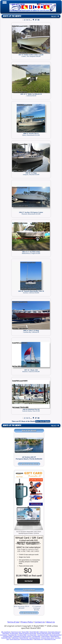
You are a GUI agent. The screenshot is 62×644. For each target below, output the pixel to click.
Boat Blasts (6, 633)
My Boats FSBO (22, 635)
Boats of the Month (12, 16)
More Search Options (43, 421)
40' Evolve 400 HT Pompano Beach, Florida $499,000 (29, 458)
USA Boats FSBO (8, 636)
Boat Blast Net (12, 635)
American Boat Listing (48, 638)
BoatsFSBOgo (55, 636)
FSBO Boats (15, 638)
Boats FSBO (25, 632)
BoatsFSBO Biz (24, 638)
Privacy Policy (27, 622)
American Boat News (27, 639)
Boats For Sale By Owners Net (28, 633)
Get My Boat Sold (15, 639)
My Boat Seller (14, 633)
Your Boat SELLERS (43, 635)
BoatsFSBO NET (34, 632)
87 (36, 20)
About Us (50, 622)
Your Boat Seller (32, 635)
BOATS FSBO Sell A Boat (44, 633)
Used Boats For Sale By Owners (22, 636)
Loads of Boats (45, 636)
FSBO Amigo (44, 632)
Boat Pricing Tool (16, 632)
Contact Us (40, 622)
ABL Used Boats (6, 632)
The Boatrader (36, 636)
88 (38, 20)
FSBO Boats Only (39, 639)
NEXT (55, 16)
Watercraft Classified (55, 635)
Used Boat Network (35, 638)
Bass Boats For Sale (50, 639)
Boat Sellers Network (54, 632)
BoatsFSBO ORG (6, 638)
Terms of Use (13, 622)
